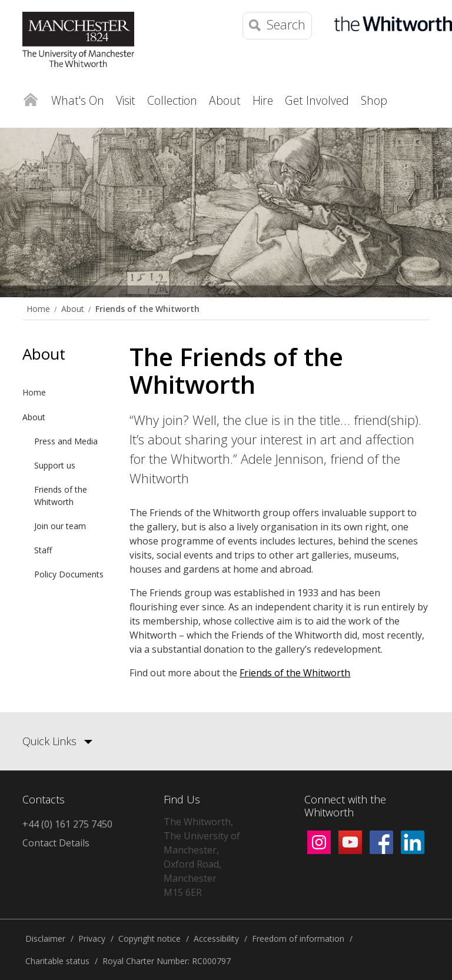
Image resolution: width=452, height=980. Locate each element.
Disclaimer (45, 939)
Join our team (60, 526)
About (225, 100)
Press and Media (66, 441)
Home (30, 98)
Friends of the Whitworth (147, 309)
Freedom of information (298, 939)
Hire (263, 100)
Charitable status (57, 961)
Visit (126, 100)
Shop (374, 100)
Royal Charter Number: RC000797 (167, 961)
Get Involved (317, 100)
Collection (172, 100)
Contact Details (56, 843)
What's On (78, 100)
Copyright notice (149, 939)
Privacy (92, 939)
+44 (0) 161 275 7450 (67, 824)
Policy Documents (69, 574)
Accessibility (216, 939)
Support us (55, 465)
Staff (43, 550)
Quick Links (49, 741)
